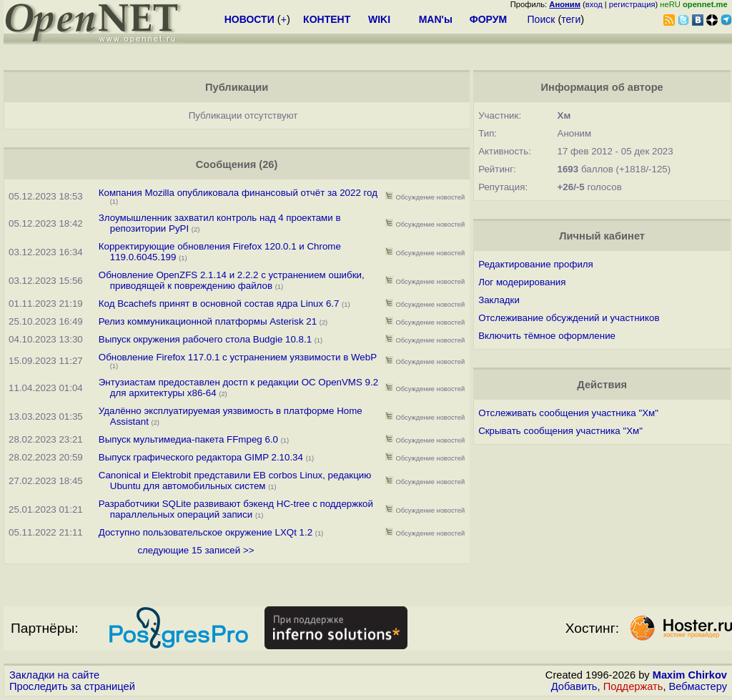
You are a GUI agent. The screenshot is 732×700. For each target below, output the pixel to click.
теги (571, 19)
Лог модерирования (522, 282)
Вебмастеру (698, 686)
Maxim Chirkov (690, 675)
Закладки (499, 300)
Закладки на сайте (54, 675)
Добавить (574, 686)
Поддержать (633, 686)
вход (594, 4)
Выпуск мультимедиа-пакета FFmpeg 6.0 (188, 439)
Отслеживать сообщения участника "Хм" (568, 413)
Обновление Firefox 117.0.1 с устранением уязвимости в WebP (238, 357)
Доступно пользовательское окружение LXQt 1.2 (206, 532)
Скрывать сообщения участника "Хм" (560, 431)
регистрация (632, 4)
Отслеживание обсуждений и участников (569, 318)
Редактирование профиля (536, 264)
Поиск (541, 19)
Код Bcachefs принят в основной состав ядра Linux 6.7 (219, 304)
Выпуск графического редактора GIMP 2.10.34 (201, 457)
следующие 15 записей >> (196, 550)
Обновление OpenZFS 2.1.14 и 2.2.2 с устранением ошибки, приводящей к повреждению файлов (232, 280)
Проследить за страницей (72, 686)
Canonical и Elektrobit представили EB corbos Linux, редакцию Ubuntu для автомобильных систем (235, 480)
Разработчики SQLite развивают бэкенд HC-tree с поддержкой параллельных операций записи (236, 509)
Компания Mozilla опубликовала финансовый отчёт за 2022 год (238, 193)
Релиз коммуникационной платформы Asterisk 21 (208, 321)
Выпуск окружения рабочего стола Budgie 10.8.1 (207, 339)
